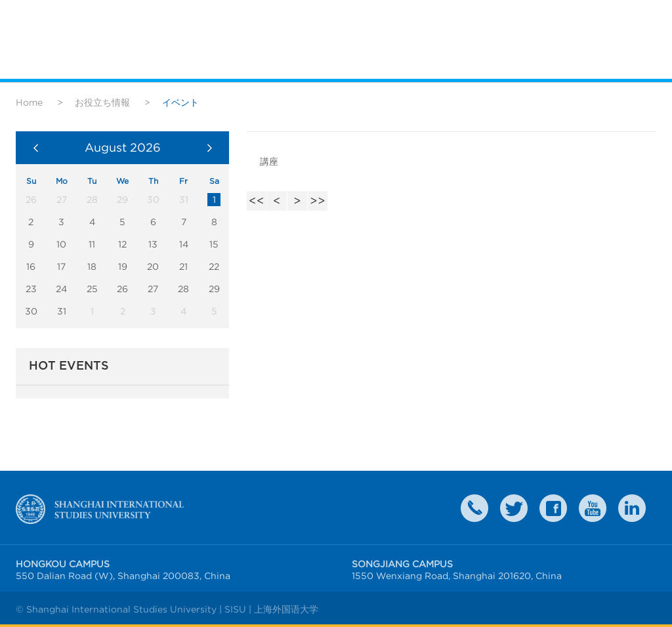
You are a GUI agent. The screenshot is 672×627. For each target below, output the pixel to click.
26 (122, 289)
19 (123, 267)
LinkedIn (632, 508)
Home (29, 102)
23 (31, 289)
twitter (514, 508)
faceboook (553, 508)
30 (31, 311)
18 (92, 267)
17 (61, 267)
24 (61, 289)
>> (318, 201)
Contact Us (474, 508)
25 (92, 289)
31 (62, 311)
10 (61, 244)
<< (257, 201)
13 (153, 244)
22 (214, 267)
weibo (593, 508)
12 (122, 244)
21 (183, 267)
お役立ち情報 (102, 102)
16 (31, 267)
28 (183, 289)
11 (92, 244)
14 (184, 244)
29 (214, 289)
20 (153, 267)
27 (153, 289)
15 (214, 244)
